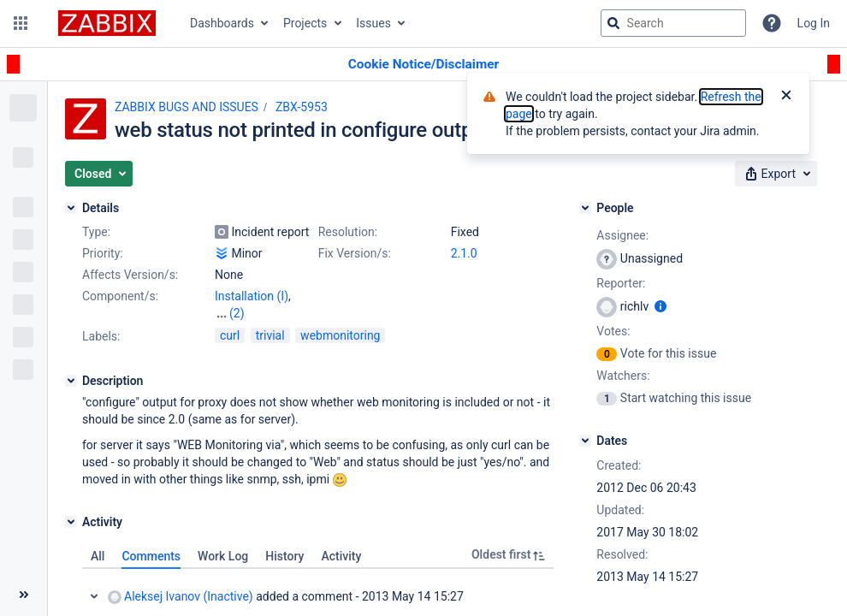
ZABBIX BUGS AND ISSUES (187, 107)
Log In (814, 23)
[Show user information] (660, 306)
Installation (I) (252, 296)
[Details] (71, 208)
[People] (585, 208)
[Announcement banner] (423, 65)
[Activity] (71, 522)
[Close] (786, 97)
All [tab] (98, 556)
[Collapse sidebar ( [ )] (24, 595)
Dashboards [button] (222, 23)
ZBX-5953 (302, 107)
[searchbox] (673, 23)
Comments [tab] (151, 556)
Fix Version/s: (355, 253)
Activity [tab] (341, 556)
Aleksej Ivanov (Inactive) (181, 597)
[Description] (71, 381)
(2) (237, 313)
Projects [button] (305, 23)
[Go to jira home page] (107, 23)
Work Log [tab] (223, 556)
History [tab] (284, 556)
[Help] (772, 23)
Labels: (101, 336)
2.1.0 (464, 253)
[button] (21, 23)
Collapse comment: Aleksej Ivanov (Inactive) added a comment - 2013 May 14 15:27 (94, 596)
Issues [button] (373, 23)
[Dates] (585, 441)
